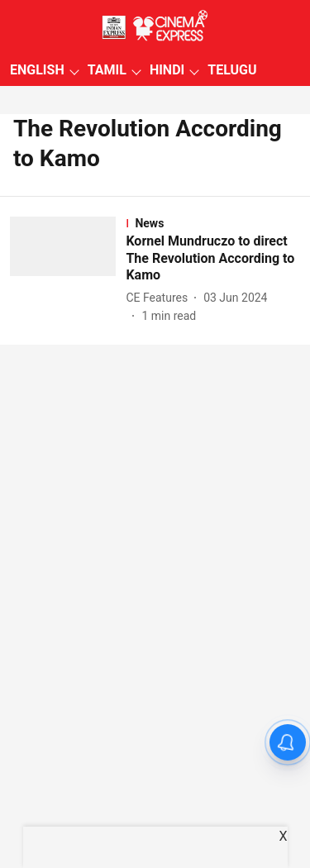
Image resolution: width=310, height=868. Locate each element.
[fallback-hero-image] (68, 271)
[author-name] (160, 298)
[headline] (213, 259)
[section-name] (213, 223)
